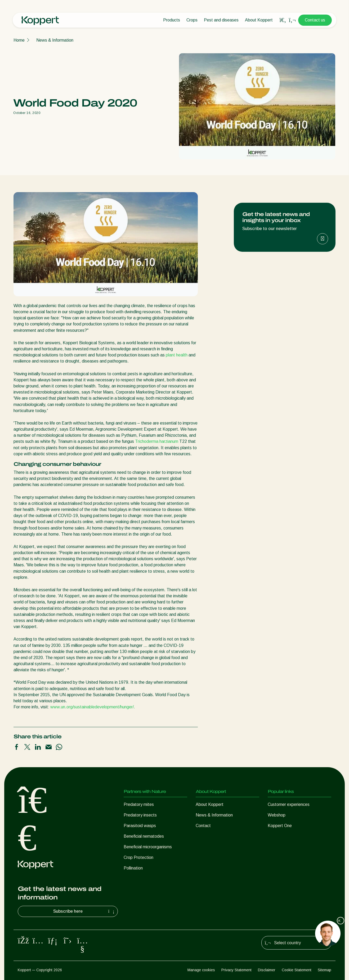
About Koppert (259, 20)
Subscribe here (84, 911)
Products (172, 20)
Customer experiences (289, 804)
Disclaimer (267, 970)
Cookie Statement (297, 970)
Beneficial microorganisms (148, 847)
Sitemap (325, 970)
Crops (192, 20)
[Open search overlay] (283, 20)
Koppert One (280, 826)
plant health (177, 355)
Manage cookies (201, 970)
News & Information (55, 40)
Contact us (315, 20)
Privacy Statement (236, 970)
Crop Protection (138, 857)
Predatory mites (139, 804)
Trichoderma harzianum (157, 441)
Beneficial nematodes (144, 836)
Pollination (133, 868)
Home (19, 40)
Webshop (277, 815)
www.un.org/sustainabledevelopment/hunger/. (93, 707)
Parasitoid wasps (140, 826)
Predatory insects (140, 815)
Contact (203, 826)
